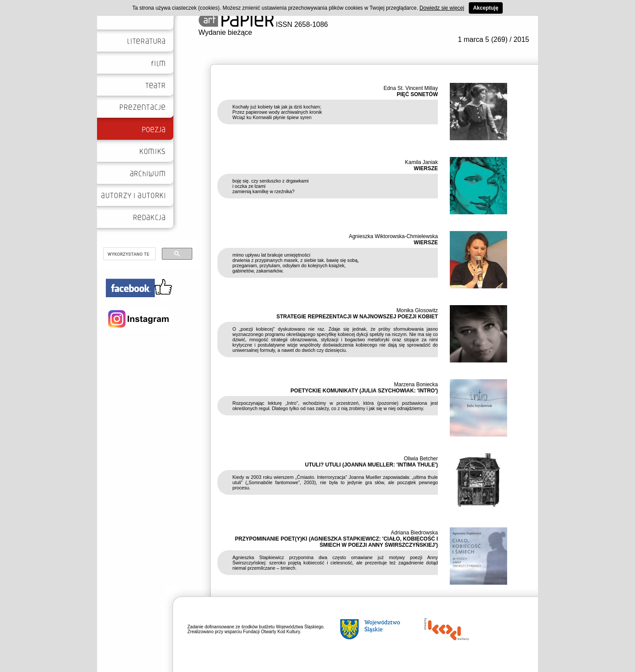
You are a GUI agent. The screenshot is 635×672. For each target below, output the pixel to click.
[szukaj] (129, 254)
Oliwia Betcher (421, 459)
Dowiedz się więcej (442, 8)
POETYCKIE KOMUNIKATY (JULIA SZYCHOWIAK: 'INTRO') (364, 391)
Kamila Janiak (421, 162)
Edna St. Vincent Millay (411, 88)
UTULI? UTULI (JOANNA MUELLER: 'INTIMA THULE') (372, 465)
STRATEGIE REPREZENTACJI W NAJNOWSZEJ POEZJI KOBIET (357, 317)
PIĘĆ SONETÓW (417, 94)
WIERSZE (426, 168)
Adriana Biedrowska (414, 533)
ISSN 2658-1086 (263, 24)
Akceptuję (486, 8)
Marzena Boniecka (416, 385)
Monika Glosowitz (417, 310)
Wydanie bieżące (225, 32)
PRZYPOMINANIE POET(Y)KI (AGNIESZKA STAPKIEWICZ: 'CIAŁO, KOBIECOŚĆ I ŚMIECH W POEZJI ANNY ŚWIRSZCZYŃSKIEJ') (336, 542)
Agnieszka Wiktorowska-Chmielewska (393, 236)
